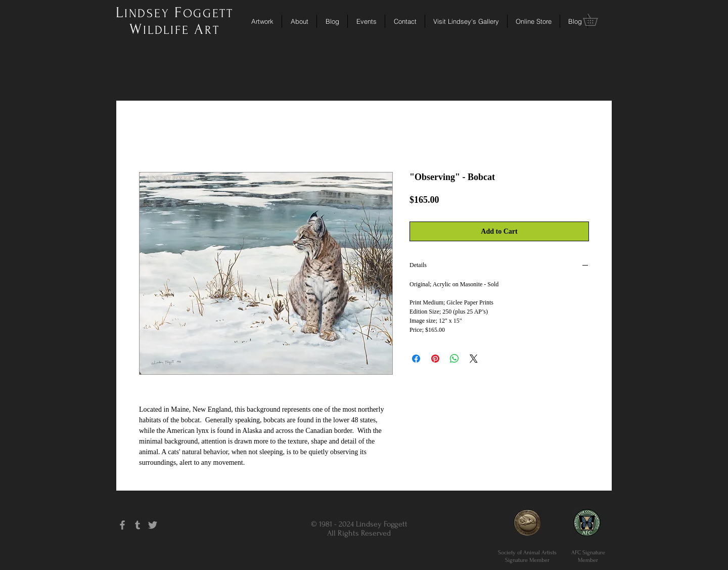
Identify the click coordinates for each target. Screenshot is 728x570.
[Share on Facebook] (416, 359)
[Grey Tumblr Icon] (138, 525)
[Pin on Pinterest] (435, 359)
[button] (596, 20)
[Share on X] (474, 359)
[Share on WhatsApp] (454, 359)
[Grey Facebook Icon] (122, 525)
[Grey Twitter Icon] (153, 525)
